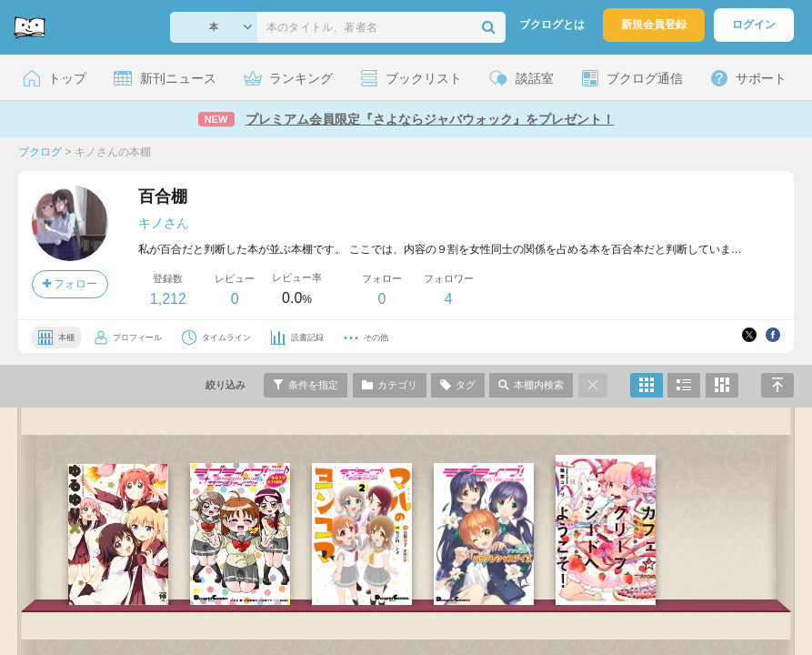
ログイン (754, 25)
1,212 (168, 299)
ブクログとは (552, 25)
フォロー (70, 284)
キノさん (164, 223)
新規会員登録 (654, 25)
